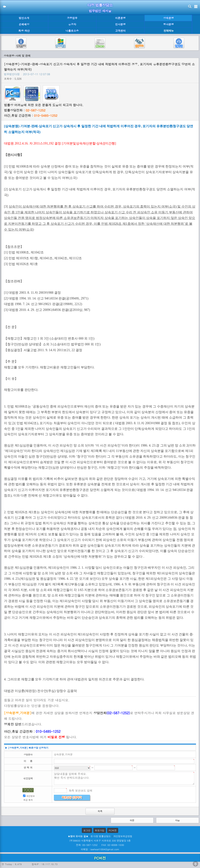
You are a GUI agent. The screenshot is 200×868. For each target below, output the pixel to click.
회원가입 (100, 830)
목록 (100, 811)
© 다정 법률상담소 (101, 836)
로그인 (87, 830)
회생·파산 (24, 31)
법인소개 (24, 18)
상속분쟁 (169, 18)
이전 (132, 820)
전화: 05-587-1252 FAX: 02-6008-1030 (100, 845)
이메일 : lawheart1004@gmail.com (100, 849)
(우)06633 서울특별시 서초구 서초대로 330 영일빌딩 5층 (100, 841)
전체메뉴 (169, 31)
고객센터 (120, 31)
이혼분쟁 (120, 18)
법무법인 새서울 (100, 11)
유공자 (72, 24)
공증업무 (72, 18)
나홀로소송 (72, 31)
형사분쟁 (169, 24)
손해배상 (24, 24)
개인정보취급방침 (123, 836)
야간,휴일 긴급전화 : (31, 115)
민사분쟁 (120, 24)
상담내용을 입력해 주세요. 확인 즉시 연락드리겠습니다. (124, 778)
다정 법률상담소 (100, 5)
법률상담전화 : (25, 110)
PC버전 (113, 830)
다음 (177, 820)
